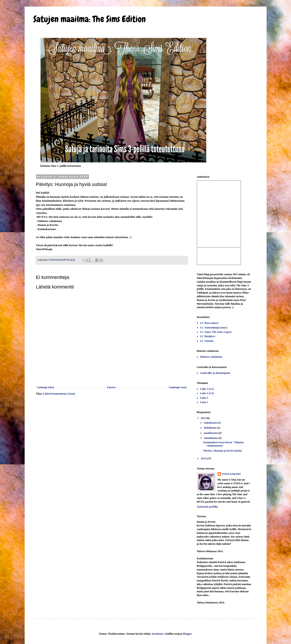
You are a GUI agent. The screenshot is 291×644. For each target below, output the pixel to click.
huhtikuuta (210, 428)
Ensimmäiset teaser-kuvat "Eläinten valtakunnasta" (223, 444)
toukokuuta (211, 423)
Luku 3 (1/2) (207, 393)
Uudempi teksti (46, 387)
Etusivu (111, 387)
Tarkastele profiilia (208, 507)
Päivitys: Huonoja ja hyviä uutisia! (223, 451)
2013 (204, 459)
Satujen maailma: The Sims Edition (90, 19)
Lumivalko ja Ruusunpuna (215, 373)
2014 (204, 418)
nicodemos (158, 634)
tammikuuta (211, 438)
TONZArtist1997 (231, 474)
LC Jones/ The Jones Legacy (216, 332)
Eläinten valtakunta (211, 357)
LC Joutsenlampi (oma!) (214, 328)
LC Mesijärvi (208, 336)
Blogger (187, 634)
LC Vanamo (207, 341)
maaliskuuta (211, 433)
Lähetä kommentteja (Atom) (59, 394)
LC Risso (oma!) (209, 323)
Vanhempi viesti (178, 387)
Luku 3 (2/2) (207, 389)
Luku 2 (204, 398)
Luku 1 (204, 402)
